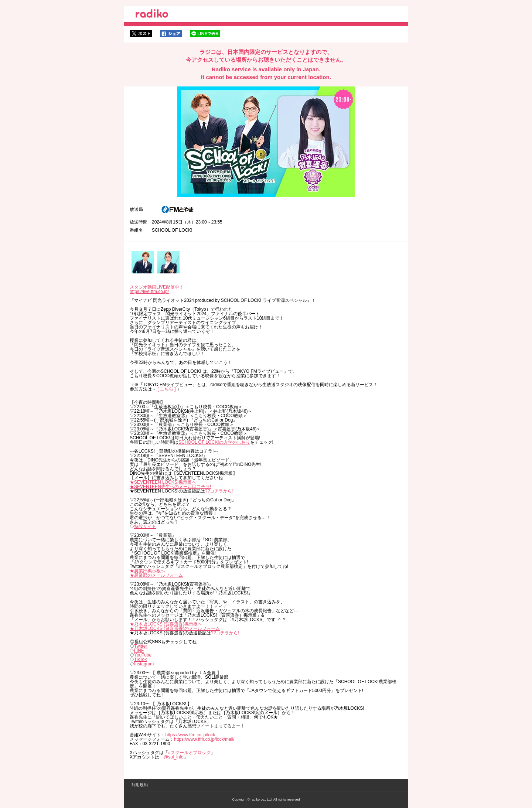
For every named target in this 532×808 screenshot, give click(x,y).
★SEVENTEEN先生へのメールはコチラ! (170, 487)
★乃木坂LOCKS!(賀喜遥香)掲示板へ (166, 624)
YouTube (143, 655)
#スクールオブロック (189, 753)
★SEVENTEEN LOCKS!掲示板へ (163, 482)
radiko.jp (152, 15)
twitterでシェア (141, 34)
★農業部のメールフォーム (156, 575)
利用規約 (140, 785)
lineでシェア (205, 34)
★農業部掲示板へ (147, 571)
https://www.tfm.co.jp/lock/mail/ (204, 739)
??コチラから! (219, 491)
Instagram (144, 664)
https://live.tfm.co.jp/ (149, 292)
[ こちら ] (167, 389)
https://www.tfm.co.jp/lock (190, 735)
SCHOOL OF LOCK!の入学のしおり (214, 442)
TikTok (140, 659)
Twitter (141, 646)
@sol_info (174, 757)
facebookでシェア (171, 34)
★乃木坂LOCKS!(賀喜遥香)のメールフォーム (175, 628)
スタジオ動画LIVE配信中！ (157, 287)
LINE (139, 651)
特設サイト (145, 526)
